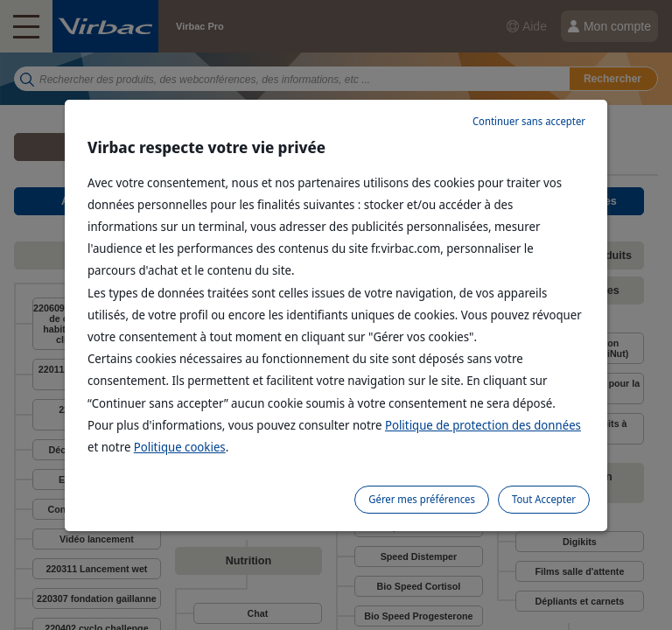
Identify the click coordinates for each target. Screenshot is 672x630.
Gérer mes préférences (422, 499)
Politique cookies (180, 447)
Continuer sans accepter (529, 121)
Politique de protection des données (483, 425)
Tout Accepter (544, 499)
